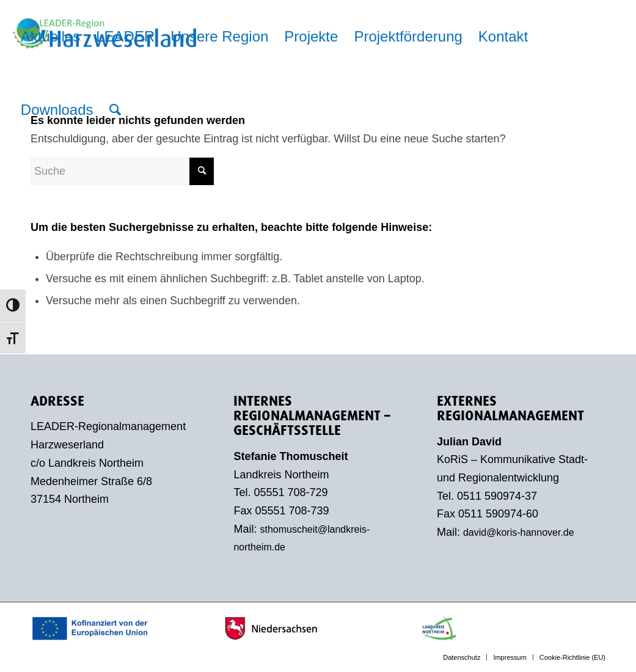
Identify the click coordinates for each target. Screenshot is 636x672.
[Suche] (115, 110)
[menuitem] (50, 37)
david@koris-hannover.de (519, 532)
